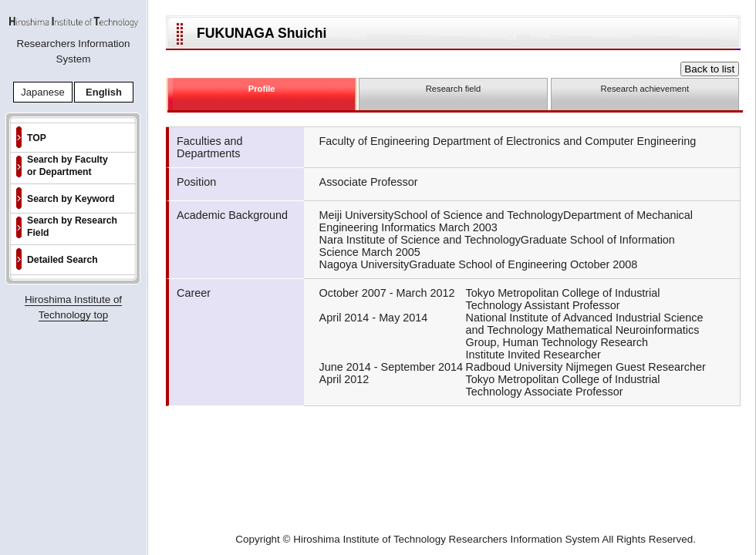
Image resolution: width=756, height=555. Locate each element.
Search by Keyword (71, 199)
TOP (37, 138)
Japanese (42, 92)
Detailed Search (62, 260)
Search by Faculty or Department (67, 166)
